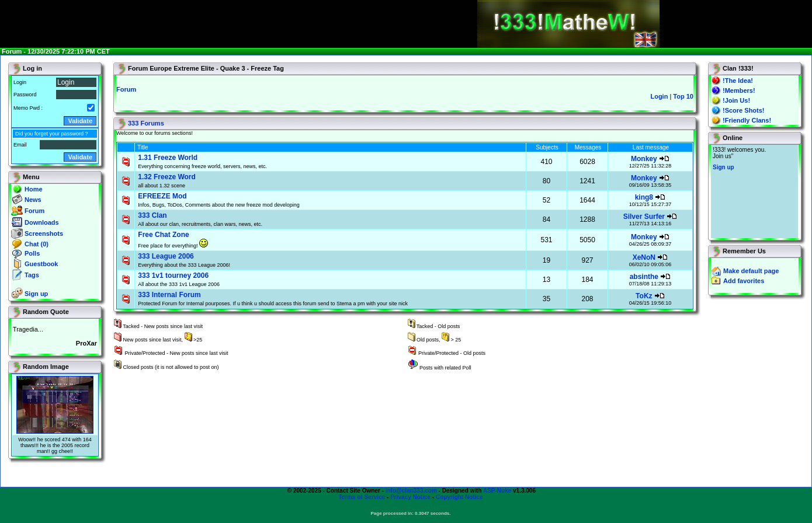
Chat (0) (37, 244)
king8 (644, 197)
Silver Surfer (644, 217)
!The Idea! (738, 81)
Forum (34, 211)
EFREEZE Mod (162, 196)
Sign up (36, 294)
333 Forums (146, 123)
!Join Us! (736, 100)
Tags (32, 275)
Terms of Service (362, 497)
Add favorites (744, 281)
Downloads (42, 222)
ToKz (644, 296)
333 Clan (152, 215)
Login (659, 96)
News (33, 200)
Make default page (751, 271)
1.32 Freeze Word (166, 177)
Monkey (644, 159)
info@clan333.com (411, 491)
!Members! (739, 90)
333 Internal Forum (169, 295)
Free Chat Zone (163, 235)
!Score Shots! (744, 110)
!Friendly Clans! (747, 120)
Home (34, 189)
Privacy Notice (410, 497)
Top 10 (683, 96)
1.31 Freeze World (168, 158)
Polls (32, 253)
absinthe (644, 277)
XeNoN (644, 257)
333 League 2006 (166, 256)
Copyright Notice (459, 497)
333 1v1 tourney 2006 (173, 276)
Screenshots (44, 233)
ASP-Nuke (497, 491)
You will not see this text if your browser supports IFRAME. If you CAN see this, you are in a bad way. (754, 191)
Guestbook (41, 264)
